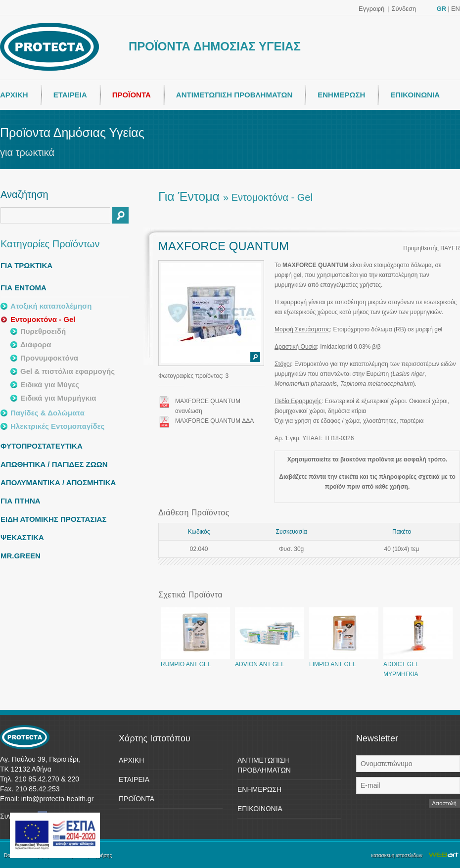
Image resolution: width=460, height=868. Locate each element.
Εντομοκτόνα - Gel (43, 319)
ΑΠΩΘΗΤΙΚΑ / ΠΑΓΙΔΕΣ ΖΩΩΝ (54, 464)
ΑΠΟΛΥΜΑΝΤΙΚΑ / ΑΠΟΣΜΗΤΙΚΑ (58, 482)
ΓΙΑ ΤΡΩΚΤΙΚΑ (26, 265)
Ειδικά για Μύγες (50, 385)
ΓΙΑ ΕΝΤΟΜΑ (23, 288)
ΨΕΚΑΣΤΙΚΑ (22, 537)
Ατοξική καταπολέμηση (51, 306)
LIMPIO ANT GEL (344, 661)
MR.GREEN (21, 556)
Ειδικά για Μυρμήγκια (58, 398)
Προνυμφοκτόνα (49, 358)
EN (456, 9)
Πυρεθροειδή (43, 331)
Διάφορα (36, 344)
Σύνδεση (404, 9)
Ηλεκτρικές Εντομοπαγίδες (57, 426)
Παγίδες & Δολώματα (47, 413)
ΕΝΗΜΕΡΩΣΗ (341, 95)
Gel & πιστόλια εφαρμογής (68, 371)
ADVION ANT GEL (270, 661)
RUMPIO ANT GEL (195, 661)
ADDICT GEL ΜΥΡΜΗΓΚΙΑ (418, 666)
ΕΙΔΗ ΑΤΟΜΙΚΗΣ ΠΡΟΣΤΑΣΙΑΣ (53, 519)
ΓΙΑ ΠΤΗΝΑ (21, 501)
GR (442, 9)
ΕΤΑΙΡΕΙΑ (70, 95)
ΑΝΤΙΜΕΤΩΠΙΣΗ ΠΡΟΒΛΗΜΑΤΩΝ (234, 95)
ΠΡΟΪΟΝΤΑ (132, 95)
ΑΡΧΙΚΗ (14, 95)
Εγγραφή (371, 9)
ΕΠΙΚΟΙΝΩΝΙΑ (415, 95)
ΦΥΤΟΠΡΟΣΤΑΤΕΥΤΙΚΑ (42, 446)
